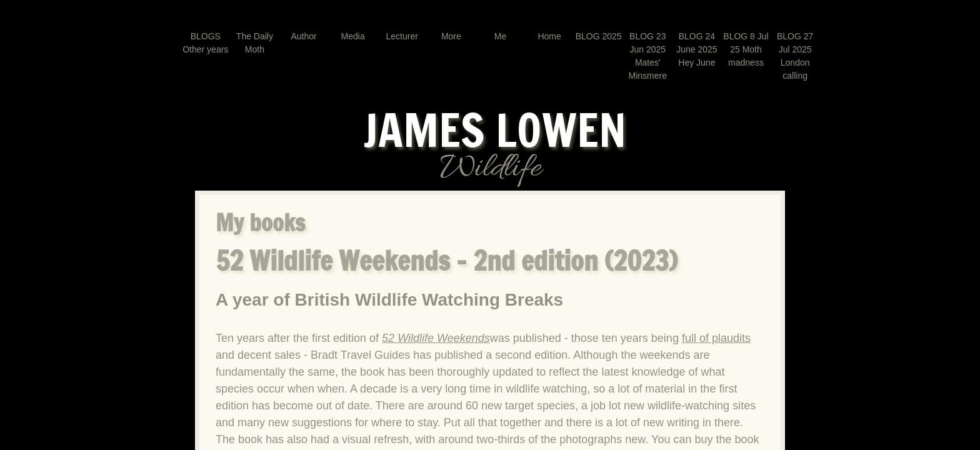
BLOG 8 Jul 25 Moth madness (746, 49)
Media (353, 36)
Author (303, 36)
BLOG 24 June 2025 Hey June (697, 49)
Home (549, 36)
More (451, 36)
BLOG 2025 (599, 36)
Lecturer (402, 36)
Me (500, 36)
